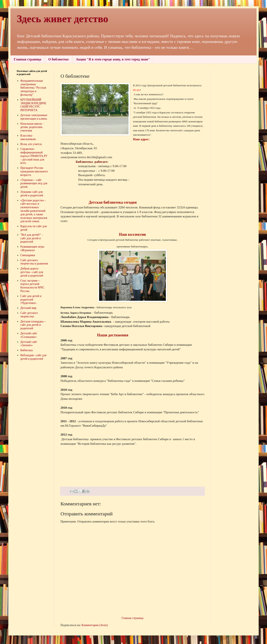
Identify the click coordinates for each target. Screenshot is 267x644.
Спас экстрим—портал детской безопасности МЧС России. (32, 286)
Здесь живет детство (62, 19)
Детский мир (28, 308)
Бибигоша (27, 350)
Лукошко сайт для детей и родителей (32, 194)
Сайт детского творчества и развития (34, 262)
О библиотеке (59, 59)
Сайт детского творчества (29, 315)
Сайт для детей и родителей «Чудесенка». (31, 300)
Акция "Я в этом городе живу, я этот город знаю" (113, 59)
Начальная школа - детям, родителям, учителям (32, 127)
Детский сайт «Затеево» (29, 344)
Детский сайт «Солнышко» (29, 335)
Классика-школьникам (28, 137)
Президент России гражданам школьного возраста (34, 171)
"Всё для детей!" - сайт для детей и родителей (32, 238)
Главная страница (28, 59)
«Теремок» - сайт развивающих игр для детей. (34, 184)
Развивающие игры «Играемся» (32, 248)
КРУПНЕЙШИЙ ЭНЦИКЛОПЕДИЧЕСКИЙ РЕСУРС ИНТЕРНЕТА (33, 105)
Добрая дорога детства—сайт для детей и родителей (32, 272)
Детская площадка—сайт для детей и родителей (33, 325)
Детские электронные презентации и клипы (34, 117)
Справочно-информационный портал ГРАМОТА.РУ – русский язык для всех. (34, 156)
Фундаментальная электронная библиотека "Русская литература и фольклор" (33, 88)
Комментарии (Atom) (95, 625)
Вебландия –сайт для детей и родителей (33, 357)
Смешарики (28, 255)
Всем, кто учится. (31, 144)
